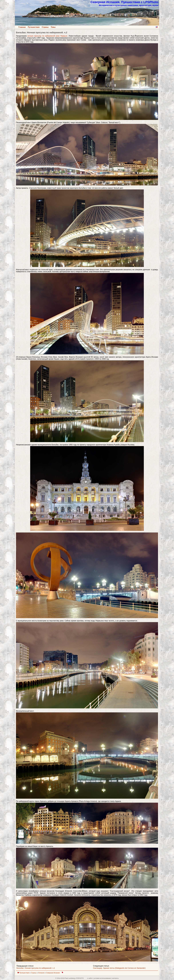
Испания (41, 973)
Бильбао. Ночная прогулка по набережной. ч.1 (36, 968)
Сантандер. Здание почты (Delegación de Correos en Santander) (119, 968)
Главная (22, 27)
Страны (45, 27)
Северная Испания (53, 973)
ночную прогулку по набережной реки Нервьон (47, 36)
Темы (53, 27)
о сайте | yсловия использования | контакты (103, 978)
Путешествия (34, 27)
